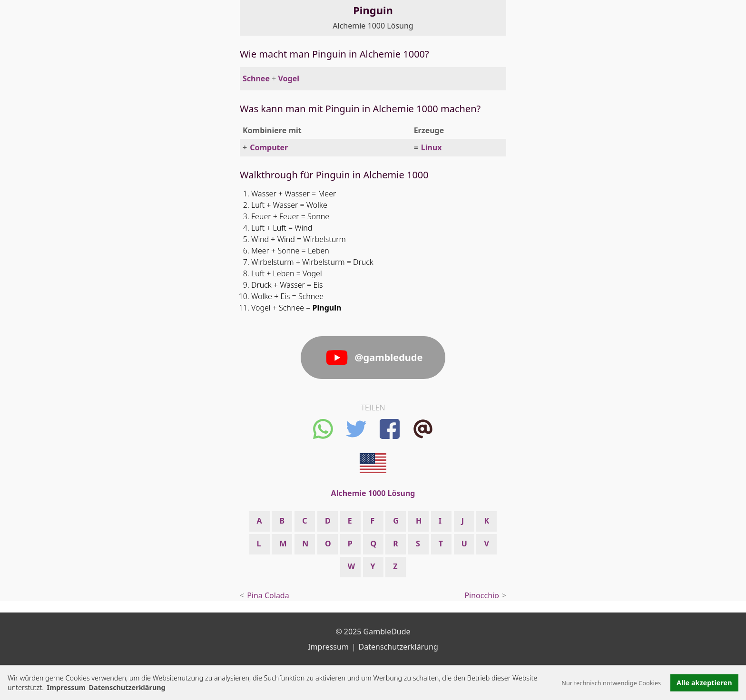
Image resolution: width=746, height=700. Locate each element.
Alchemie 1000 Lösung (373, 26)
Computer (269, 147)
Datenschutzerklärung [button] (127, 687)
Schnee (256, 78)
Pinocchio (481, 595)
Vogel (289, 78)
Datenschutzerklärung (398, 647)
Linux (432, 147)
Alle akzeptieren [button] (704, 683)
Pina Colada (268, 595)
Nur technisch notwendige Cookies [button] (611, 683)
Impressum (66, 687)
